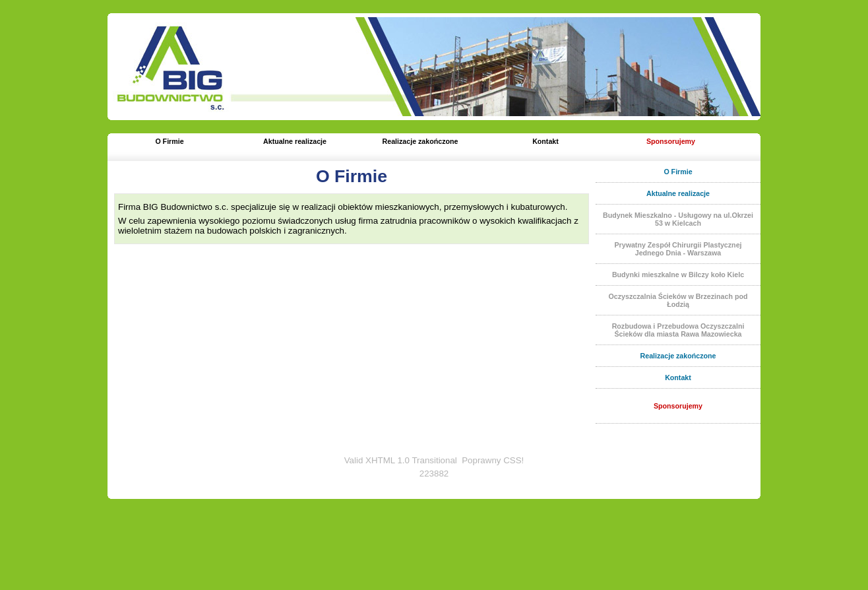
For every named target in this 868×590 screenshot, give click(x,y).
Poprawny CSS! (493, 460)
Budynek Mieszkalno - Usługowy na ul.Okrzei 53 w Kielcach (678, 219)
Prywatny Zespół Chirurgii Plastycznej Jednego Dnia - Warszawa (678, 249)
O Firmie (169, 141)
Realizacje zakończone (420, 141)
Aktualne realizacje (295, 141)
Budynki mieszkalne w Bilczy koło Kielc (678, 275)
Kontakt (545, 141)
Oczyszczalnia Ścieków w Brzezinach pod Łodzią (678, 300)
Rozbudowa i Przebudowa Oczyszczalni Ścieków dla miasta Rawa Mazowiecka (678, 330)
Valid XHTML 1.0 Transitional (401, 460)
